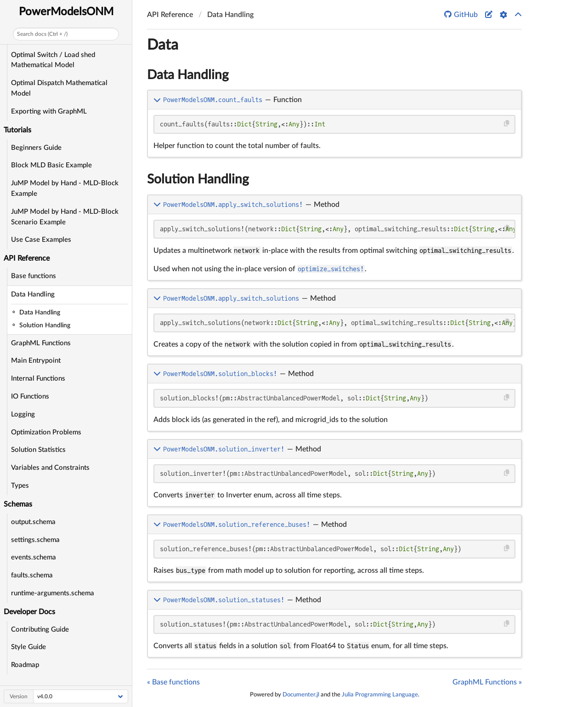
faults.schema (32, 575)
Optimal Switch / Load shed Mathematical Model (53, 60)
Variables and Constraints (50, 468)
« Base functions (173, 682)
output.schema (33, 522)
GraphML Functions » (487, 682)
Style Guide (28, 647)
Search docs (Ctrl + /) (42, 34)
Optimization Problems (46, 432)
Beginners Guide (36, 148)
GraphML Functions (41, 343)
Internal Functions (38, 379)
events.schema (34, 557)
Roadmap (25, 665)
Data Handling (33, 294)
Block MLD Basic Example (51, 165)
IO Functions (30, 396)
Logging (23, 414)
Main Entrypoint (36, 361)
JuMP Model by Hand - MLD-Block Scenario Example (65, 217)
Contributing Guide (40, 630)
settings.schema (35, 540)
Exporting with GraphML (49, 111)
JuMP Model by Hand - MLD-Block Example (65, 188)
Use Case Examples (41, 240)
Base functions (34, 276)
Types (20, 486)
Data (163, 45)
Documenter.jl (301, 695)
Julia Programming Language (380, 695)
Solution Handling (198, 179)
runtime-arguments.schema (53, 593)
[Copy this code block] (507, 123)
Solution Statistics (38, 450)
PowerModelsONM (66, 12)
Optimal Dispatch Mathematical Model (59, 88)
